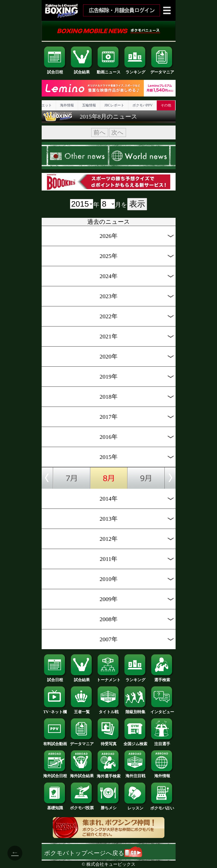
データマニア (162, 70)
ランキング (135, 70)
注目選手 (162, 742)
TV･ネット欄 (55, 710)
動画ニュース (109, 70)
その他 (166, 105)
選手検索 (162, 678)
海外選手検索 (109, 774)
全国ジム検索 (135, 742)
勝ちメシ (109, 806)
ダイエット (43, 105)
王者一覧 (82, 710)
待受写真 (109, 742)
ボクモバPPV (143, 105)
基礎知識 (55, 806)
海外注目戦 (135, 774)
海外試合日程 (55, 774)
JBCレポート (114, 105)
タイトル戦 (109, 710)
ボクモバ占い (162, 806)
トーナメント (109, 678)
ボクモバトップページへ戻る (93, 853)
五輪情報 (89, 105)
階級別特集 (135, 710)
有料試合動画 (55, 742)
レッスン (135, 806)
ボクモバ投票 (82, 806)
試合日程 (55, 70)
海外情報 (67, 105)
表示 (137, 204)
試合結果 (82, 70)
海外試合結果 (82, 774)
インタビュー (162, 710)
